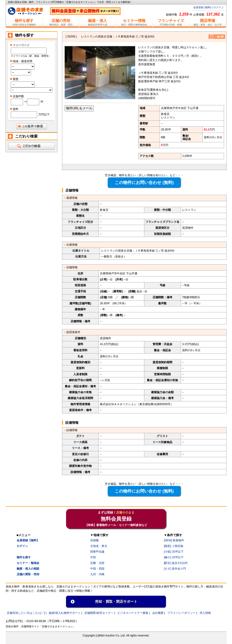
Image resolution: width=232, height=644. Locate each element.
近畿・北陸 (97, 563)
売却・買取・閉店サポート (116, 601)
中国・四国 (97, 569)
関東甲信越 (97, 552)
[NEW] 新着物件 (174, 540)
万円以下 (44, 114)
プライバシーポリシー (181, 613)
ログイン (219, 7)
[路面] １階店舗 (173, 546)
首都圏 (94, 540)
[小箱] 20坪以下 (174, 552)
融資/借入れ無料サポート (65, 613)
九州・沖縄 (97, 574)
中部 (93, 557)
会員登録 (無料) (202, 7)
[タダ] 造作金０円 (175, 569)
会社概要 (158, 613)
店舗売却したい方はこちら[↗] (26, 613)
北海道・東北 (99, 546)
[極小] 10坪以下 (174, 557)
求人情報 (205, 613)
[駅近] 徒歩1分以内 (176, 563)
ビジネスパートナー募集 (133, 613)
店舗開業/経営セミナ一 (99, 613)
